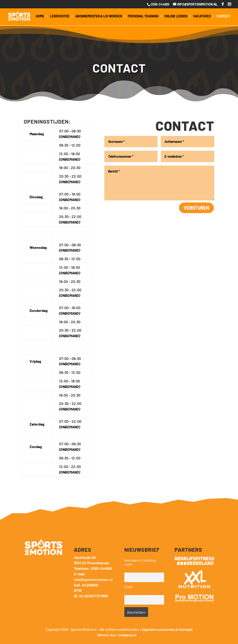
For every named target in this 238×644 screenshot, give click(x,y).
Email (128, 587)
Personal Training (143, 16)
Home (40, 16)
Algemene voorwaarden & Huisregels (167, 630)
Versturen (196, 208)
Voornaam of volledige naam (140, 562)
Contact (224, 16)
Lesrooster (60, 16)
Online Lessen (176, 16)
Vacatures (202, 16)
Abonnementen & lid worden (99, 16)
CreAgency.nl (127, 635)
